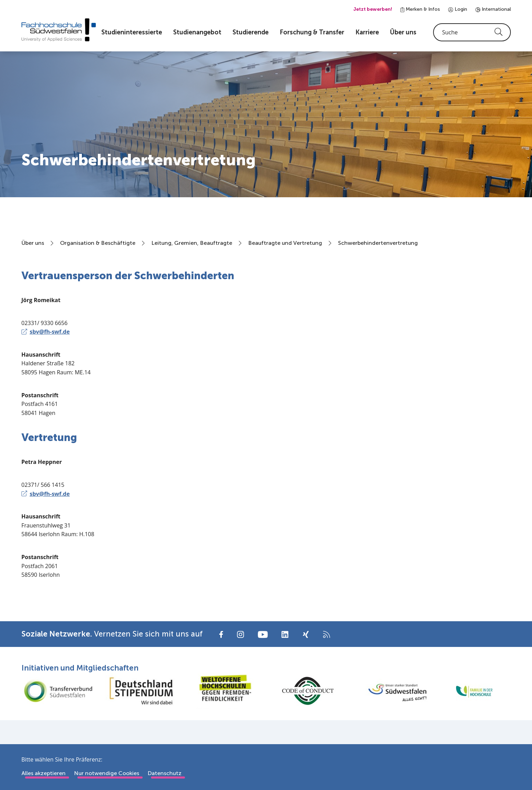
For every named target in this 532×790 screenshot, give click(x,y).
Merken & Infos (420, 9)
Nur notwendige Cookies (107, 773)
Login (458, 9)
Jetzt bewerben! (373, 9)
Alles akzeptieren (44, 773)
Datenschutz (164, 773)
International (493, 9)
